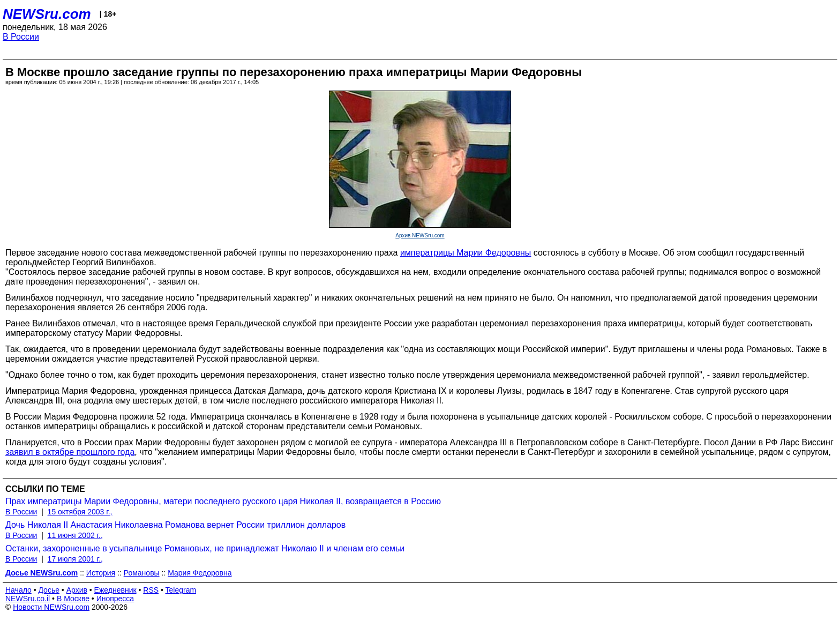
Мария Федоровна (200, 573)
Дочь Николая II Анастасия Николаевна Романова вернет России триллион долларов (175, 525)
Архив (77, 590)
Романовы (142, 573)
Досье (49, 590)
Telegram (181, 590)
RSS (151, 590)
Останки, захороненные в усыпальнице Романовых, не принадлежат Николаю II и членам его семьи (205, 548)
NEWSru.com (47, 14)
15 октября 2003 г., (80, 512)
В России (21, 37)
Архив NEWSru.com (420, 235)
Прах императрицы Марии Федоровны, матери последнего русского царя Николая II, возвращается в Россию (223, 501)
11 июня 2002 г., (75, 535)
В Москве (73, 599)
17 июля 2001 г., (75, 559)
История (101, 573)
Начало (18, 590)
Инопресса (115, 599)
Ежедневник (115, 590)
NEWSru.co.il (28, 599)
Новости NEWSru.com (51, 607)
